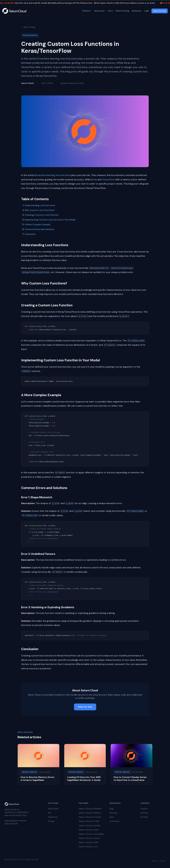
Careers (144, 809)
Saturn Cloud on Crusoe (90, 817)
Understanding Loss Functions (40, 205)
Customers (115, 821)
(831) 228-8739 (11, 824)
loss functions (63, 175)
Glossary (114, 813)
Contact (144, 817)
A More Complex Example (37, 225)
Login (146, 11)
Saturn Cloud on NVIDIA (90, 826)
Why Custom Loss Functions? (40, 210)
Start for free (160, 11)
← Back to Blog (28, 27)
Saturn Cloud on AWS (89, 830)
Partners (86, 11)
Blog (111, 809)
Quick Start (53, 809)
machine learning (46, 175)
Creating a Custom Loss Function (42, 215)
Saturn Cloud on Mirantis (90, 809)
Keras (94, 180)
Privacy (162, 861)
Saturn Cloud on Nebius (90, 813)
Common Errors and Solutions (39, 229)
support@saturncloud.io (16, 821)
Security (144, 813)
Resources (99, 11)
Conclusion (30, 234)
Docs (110, 11)
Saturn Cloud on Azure (89, 838)
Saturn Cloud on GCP (89, 842)
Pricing (51, 821)
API (49, 813)
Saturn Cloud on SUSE (89, 821)
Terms (154, 861)
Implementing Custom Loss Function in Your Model (50, 220)
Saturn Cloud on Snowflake (91, 834)
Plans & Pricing (122, 11)
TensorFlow (108, 180)
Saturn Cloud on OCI (88, 847)
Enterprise (136, 11)
